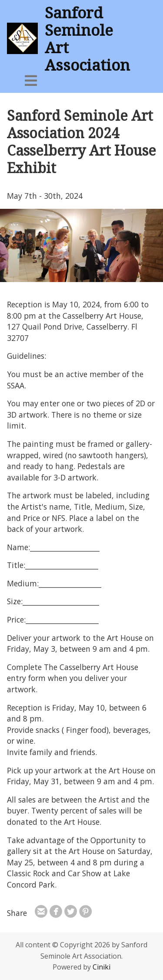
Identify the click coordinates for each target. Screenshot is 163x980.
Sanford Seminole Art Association (87, 38)
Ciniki (101, 967)
